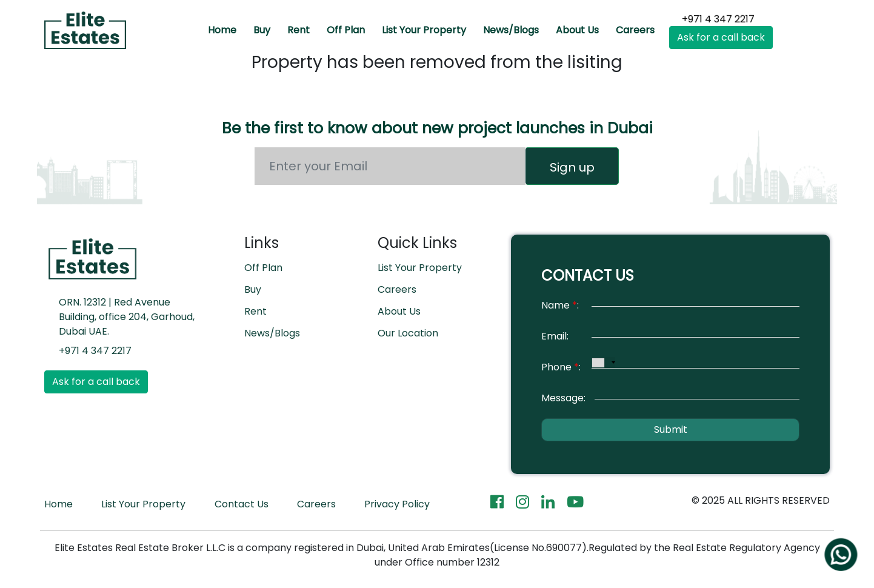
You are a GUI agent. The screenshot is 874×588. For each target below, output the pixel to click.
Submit (671, 429)
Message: (563, 398)
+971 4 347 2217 (718, 18)
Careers (635, 30)
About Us (577, 30)
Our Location (408, 333)
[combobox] (604, 362)
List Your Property (424, 30)
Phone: (561, 367)
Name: (560, 305)
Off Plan (346, 30)
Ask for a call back (721, 37)
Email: (555, 336)
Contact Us (242, 504)
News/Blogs (511, 30)
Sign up (572, 167)
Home (222, 30)
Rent (299, 30)
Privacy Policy (397, 504)
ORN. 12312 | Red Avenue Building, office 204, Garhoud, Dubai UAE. (127, 317)
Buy (262, 30)
